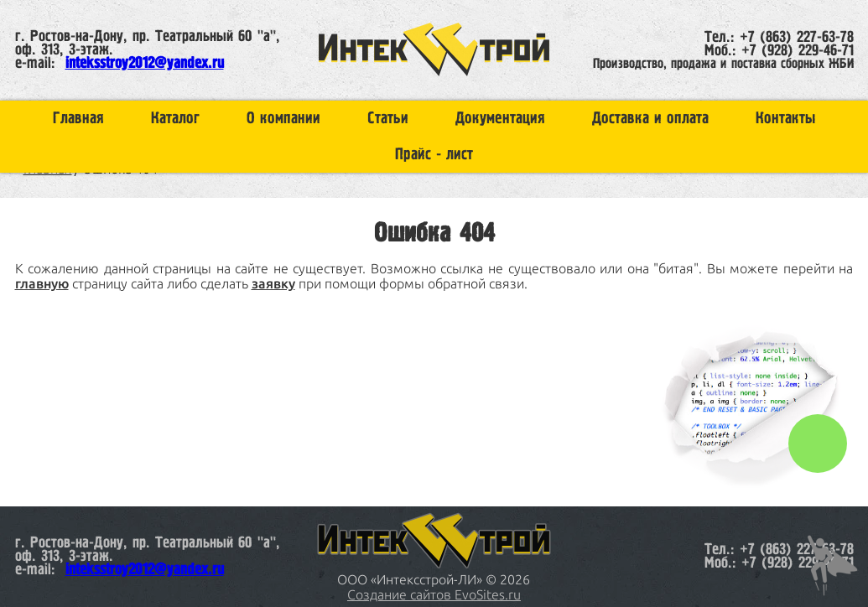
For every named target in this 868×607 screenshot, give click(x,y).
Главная (78, 119)
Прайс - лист (434, 155)
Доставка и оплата (650, 119)
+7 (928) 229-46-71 (798, 51)
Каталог (175, 119)
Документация (500, 119)
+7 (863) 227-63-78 (797, 38)
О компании (283, 119)
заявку (273, 283)
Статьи (388, 119)
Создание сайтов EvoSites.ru (434, 594)
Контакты (785, 119)
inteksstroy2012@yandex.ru (145, 64)
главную (42, 283)
